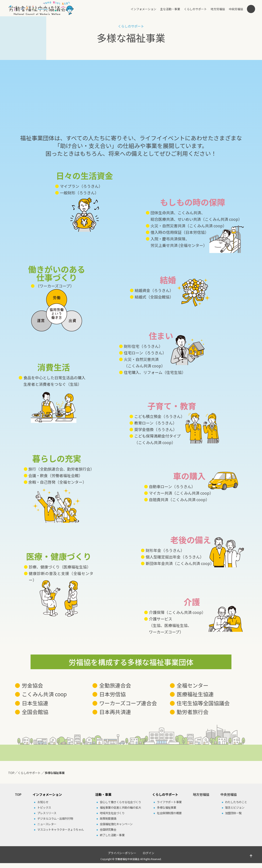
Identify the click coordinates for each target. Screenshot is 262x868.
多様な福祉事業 (167, 807)
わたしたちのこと (236, 802)
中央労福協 (236, 9)
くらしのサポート (195, 9)
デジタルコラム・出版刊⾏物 (55, 818)
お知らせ (43, 802)
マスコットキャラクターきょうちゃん (61, 829)
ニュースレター (47, 824)
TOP (18, 794)
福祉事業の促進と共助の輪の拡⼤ (121, 807)
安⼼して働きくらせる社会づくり (121, 802)
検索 (251, 9)
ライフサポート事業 (169, 802)
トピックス (44, 807)
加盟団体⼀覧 (233, 813)
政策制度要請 (108, 818)
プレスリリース (47, 813)
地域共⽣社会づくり (112, 813)
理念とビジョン (235, 807)
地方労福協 (218, 9)
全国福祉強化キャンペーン (116, 824)
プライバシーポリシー (122, 853)
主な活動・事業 (170, 9)
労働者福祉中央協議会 (127, 859)
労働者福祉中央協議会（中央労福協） (41, 8)
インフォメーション (143, 9)
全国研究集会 (108, 829)
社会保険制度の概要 (169, 813)
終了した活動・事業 (112, 835)
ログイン (149, 853)
